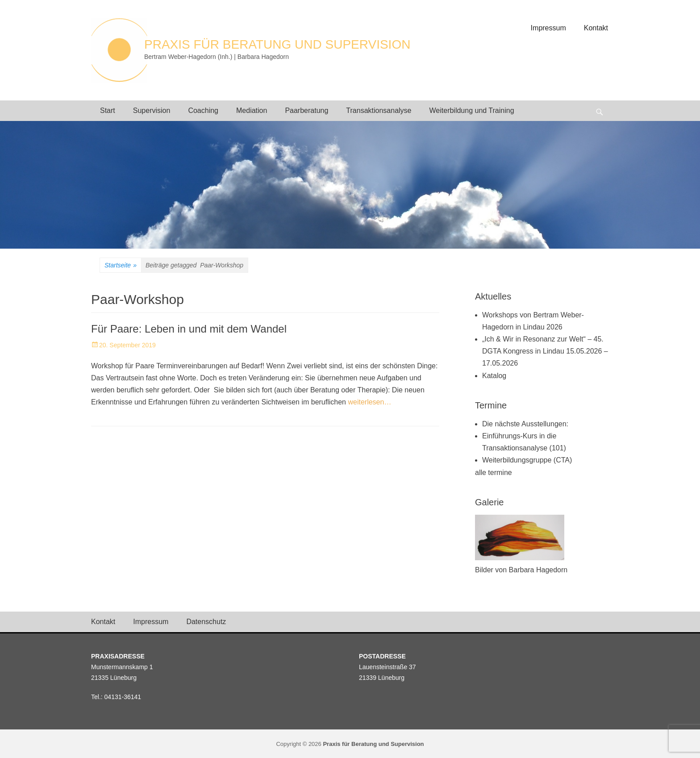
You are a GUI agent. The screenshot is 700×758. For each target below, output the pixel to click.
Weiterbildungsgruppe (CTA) (527, 460)
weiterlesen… (369, 402)
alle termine (494, 473)
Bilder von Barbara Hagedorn (521, 570)
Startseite (121, 266)
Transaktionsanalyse (379, 110)
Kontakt (596, 28)
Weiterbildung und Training (472, 110)
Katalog (494, 376)
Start (108, 110)
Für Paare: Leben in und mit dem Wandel (189, 329)
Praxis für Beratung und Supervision (277, 44)
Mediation (252, 110)
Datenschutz (206, 622)
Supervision (152, 110)
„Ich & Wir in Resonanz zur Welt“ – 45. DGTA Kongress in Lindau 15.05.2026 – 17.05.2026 (545, 351)
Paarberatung (306, 110)
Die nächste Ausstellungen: (525, 424)
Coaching (203, 110)
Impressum (548, 28)
